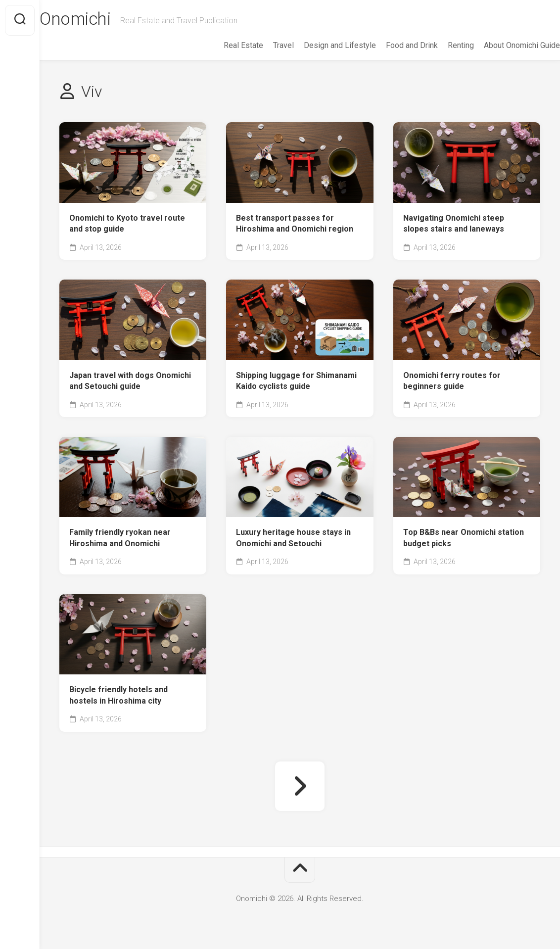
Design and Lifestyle (320, 45)
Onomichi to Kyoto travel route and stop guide (127, 224)
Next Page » (300, 786)
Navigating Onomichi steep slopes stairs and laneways (454, 224)
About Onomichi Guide (502, 45)
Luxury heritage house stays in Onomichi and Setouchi (293, 538)
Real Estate (224, 45)
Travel (264, 45)
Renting (441, 45)
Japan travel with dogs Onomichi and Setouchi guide (130, 381)
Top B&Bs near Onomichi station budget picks (464, 538)
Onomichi (96, 20)
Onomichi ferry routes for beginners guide (452, 381)
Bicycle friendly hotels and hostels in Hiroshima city (118, 695)
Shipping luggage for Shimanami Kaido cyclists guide (296, 381)
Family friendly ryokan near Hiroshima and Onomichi (120, 538)
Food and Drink (392, 45)
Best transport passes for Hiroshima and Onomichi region (295, 224)
